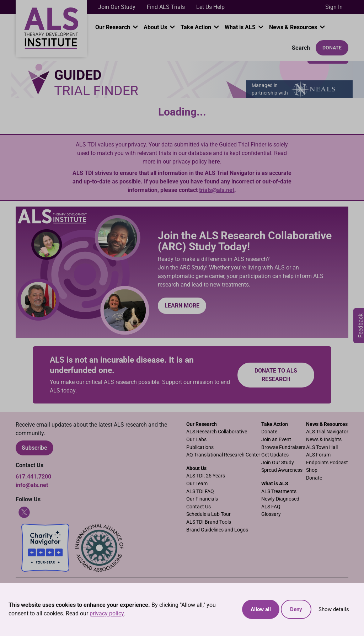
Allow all (261, 609)
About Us (156, 27)
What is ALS (241, 27)
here (214, 162)
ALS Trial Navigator (327, 432)
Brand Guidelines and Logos (217, 530)
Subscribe (34, 448)
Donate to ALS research (276, 375)
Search (300, 48)
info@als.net (32, 485)
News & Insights (324, 440)
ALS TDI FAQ (200, 491)
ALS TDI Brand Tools (209, 522)
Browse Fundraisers (283, 447)
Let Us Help (210, 7)
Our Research (113, 27)
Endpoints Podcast (327, 463)
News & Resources (294, 27)
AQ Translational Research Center (223, 455)
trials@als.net (217, 190)
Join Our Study (117, 7)
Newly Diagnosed (280, 499)
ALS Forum (318, 455)
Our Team (197, 484)
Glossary (271, 514)
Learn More (182, 306)
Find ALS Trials (166, 7)
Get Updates (275, 455)
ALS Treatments (279, 491)
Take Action (197, 27)
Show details (334, 609)
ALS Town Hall (322, 447)
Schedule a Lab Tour (208, 514)
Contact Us (199, 507)
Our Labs (196, 440)
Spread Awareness (282, 470)
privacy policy (107, 613)
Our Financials (202, 499)
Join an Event (276, 440)
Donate (332, 48)
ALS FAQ (271, 507)
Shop (312, 470)
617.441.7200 (33, 477)
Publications (200, 447)
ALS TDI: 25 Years (206, 476)
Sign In (334, 7)
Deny (296, 609)
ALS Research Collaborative (217, 432)
